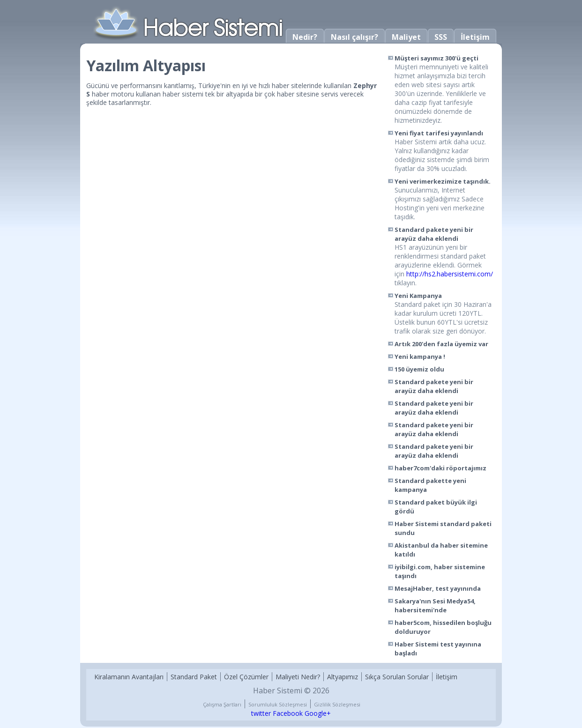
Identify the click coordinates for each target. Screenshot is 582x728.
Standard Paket (194, 677)
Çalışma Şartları (222, 704)
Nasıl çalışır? (354, 37)
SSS (441, 37)
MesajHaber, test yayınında (438, 588)
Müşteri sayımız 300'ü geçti (436, 58)
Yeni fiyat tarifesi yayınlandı (439, 133)
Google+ (318, 713)
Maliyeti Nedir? (298, 677)
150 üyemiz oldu (419, 369)
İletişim (475, 37)
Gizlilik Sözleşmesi (337, 704)
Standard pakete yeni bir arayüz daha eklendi (434, 234)
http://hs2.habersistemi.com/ (450, 274)
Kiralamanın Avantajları (129, 677)
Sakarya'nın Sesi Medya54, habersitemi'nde (435, 605)
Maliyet (406, 37)
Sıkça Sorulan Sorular (397, 677)
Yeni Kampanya (418, 296)
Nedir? (305, 37)
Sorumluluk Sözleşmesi (278, 704)
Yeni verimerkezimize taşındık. (443, 181)
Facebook (288, 713)
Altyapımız (343, 677)
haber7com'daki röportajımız (440, 468)
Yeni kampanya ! (420, 357)
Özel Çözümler (246, 677)
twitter (261, 713)
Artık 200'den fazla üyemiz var (441, 344)
